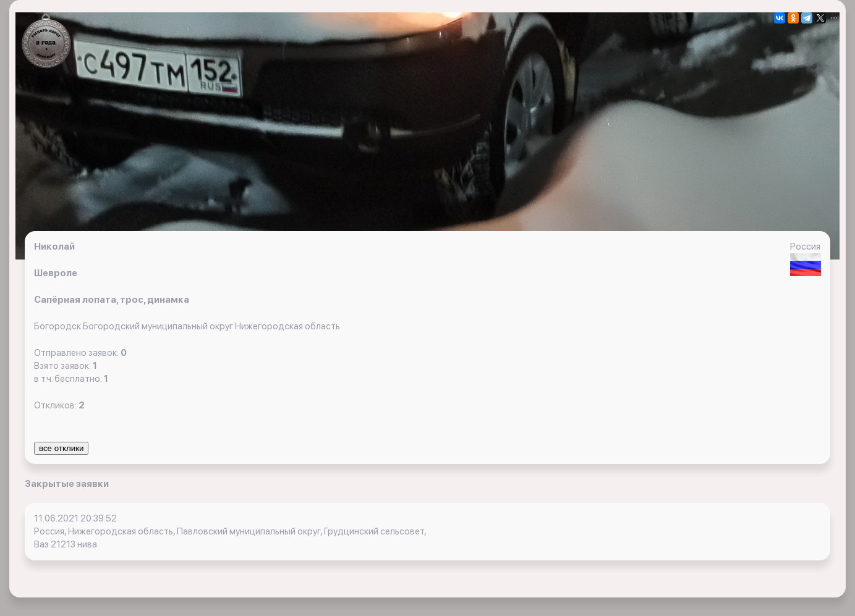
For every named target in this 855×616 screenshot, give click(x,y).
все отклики (61, 448)
